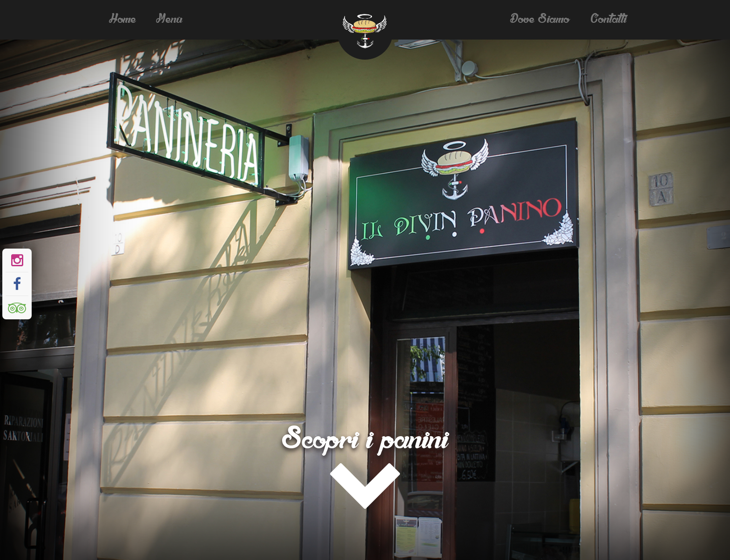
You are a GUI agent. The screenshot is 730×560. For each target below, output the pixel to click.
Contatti (609, 20)
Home (123, 20)
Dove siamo (540, 20)
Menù (170, 20)
